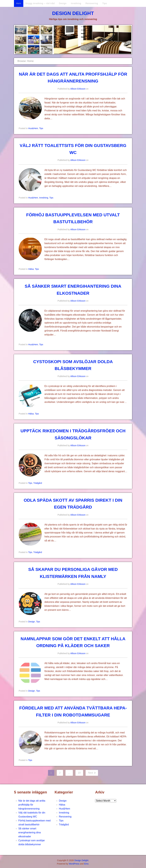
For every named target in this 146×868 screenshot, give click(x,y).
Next (91, 773)
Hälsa (31, 269)
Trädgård (38, 483)
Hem (19, 3)
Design (63, 3)
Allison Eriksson (78, 89)
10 (79, 773)
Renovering (92, 3)
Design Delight (73, 13)
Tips (105, 3)
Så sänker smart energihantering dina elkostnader (30, 832)
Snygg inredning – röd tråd (40, 3)
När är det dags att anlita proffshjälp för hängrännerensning (32, 805)
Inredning (76, 3)
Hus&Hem (33, 128)
